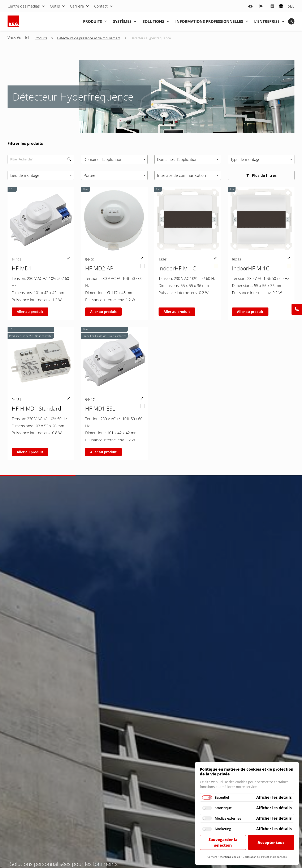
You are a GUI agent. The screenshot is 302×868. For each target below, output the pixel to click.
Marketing (223, 829)
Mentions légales (230, 857)
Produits (41, 38)
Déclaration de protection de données (265, 857)
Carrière (212, 857)
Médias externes (228, 818)
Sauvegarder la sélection (223, 842)
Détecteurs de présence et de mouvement (89, 38)
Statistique (223, 808)
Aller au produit (30, 312)
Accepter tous (271, 842)
